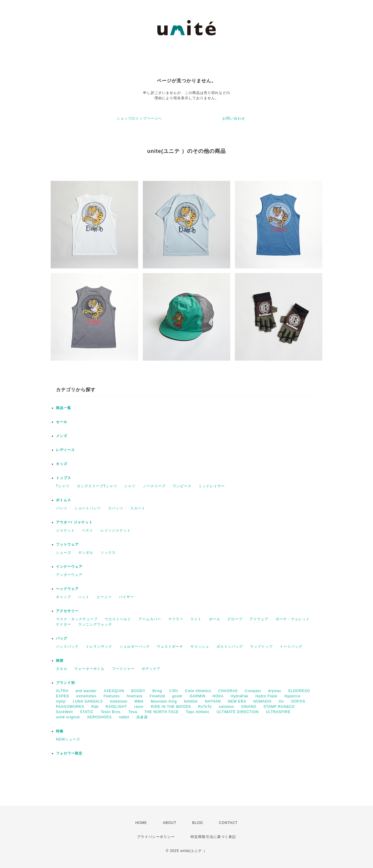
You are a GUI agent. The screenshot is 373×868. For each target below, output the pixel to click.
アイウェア (259, 619)
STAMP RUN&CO (279, 707)
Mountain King (164, 701)
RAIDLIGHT (116, 707)
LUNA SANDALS (88, 701)
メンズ (62, 436)
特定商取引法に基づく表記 (213, 837)
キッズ (62, 464)
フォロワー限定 (69, 753)
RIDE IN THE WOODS (171, 707)
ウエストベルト (118, 619)
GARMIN (198, 696)
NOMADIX (262, 701)
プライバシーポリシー (156, 837)
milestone (119, 701)
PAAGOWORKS (70, 707)
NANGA (191, 701)
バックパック (67, 647)
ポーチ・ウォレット (293, 619)
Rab (95, 707)
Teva (133, 712)
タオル (62, 669)
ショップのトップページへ (139, 118)
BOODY (138, 691)
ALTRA (62, 691)
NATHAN (213, 701)
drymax (275, 691)
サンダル (86, 553)
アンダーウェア (69, 575)
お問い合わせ (234, 118)
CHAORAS (228, 691)
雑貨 (60, 661)
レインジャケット (116, 530)
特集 (60, 731)
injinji (61, 701)
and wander (86, 691)
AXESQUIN (114, 691)
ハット (84, 597)
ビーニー (104, 597)
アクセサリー (67, 611)
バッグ (62, 638)
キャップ (64, 597)
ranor (139, 707)
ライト (196, 619)
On (281, 701)
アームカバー (150, 619)
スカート (138, 508)
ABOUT (170, 823)
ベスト (88, 530)
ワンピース (182, 486)
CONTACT (228, 823)
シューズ (64, 553)
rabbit (124, 717)
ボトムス (64, 500)
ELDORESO (299, 691)
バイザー (126, 597)
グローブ (235, 619)
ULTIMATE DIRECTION (238, 712)
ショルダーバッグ (135, 647)
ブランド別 (65, 683)
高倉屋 (142, 717)
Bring (157, 691)
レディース (65, 450)
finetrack (135, 696)
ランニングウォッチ (95, 624)
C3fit (174, 691)
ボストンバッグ (230, 647)
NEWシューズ (68, 739)
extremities (86, 696)
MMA (139, 701)
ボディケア (151, 669)
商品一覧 (64, 408)
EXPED (63, 696)
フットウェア (67, 544)
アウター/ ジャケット (74, 522)
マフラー (176, 619)
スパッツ (116, 508)
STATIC (87, 712)
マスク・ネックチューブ (77, 619)
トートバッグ (291, 647)
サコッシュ (200, 647)
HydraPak (240, 696)
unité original (68, 717)
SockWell (64, 712)
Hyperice (292, 696)
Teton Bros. (111, 712)
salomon (226, 707)
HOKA (218, 696)
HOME (141, 823)
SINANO (249, 707)
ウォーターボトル (89, 669)
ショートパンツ (88, 508)
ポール (215, 619)
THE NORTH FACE (161, 712)
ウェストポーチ (170, 647)
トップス (64, 478)
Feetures (111, 696)
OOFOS (298, 701)
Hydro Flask (266, 696)
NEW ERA (237, 701)
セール (62, 422)
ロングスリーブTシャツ (97, 486)
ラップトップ (261, 647)
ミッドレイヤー (212, 486)
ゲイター (64, 624)
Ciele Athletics (198, 691)
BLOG (198, 823)
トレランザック (99, 647)
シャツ (130, 486)
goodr (177, 696)
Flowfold (158, 696)
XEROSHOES (99, 717)
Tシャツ (63, 486)
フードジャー (123, 669)
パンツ (62, 508)
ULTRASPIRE (278, 712)
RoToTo (205, 707)
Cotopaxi (253, 691)
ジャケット (65, 530)
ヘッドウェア (67, 589)
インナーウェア (69, 567)
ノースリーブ (154, 486)
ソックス (108, 553)
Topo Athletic (198, 712)
